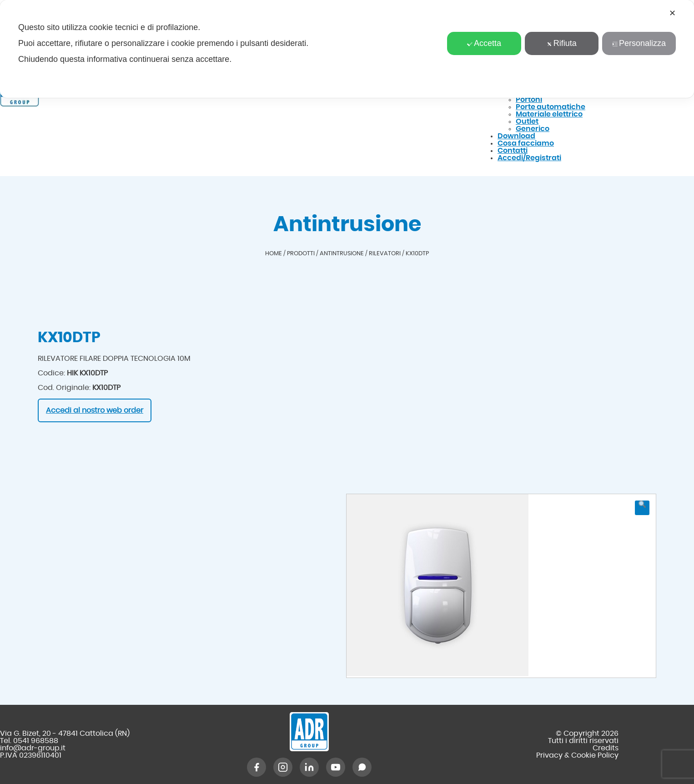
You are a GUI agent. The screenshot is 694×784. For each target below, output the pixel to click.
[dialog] (347, 49)
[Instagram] (283, 767)
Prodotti (301, 254)
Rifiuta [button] (562, 43)
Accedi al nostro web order (95, 410)
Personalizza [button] (639, 43)
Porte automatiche (551, 107)
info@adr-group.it (33, 748)
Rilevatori (385, 254)
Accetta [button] (484, 43)
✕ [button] (672, 13)
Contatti (513, 151)
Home (274, 254)
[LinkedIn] (309, 767)
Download (516, 136)
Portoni (529, 100)
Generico (533, 129)
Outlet (527, 121)
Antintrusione (342, 254)
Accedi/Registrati (529, 158)
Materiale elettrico (549, 114)
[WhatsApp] (362, 767)
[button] (642, 508)
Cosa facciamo (526, 143)
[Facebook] (256, 767)
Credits (606, 748)
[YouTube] (336, 767)
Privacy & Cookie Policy (577, 755)
